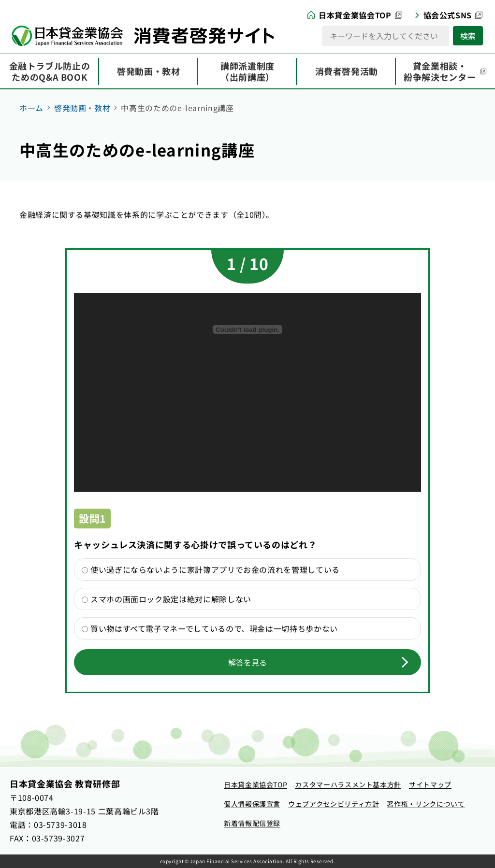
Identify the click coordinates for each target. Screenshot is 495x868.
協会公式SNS (448, 15)
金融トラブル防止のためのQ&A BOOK (50, 71)
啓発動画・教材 (148, 71)
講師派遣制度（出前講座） (247, 71)
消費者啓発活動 (347, 71)
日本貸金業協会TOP (355, 15)
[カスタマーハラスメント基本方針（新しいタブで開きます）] (348, 785)
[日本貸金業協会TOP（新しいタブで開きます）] (255, 785)
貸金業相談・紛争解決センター (440, 71)
